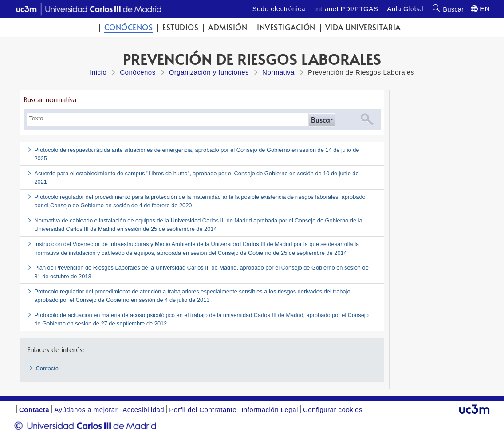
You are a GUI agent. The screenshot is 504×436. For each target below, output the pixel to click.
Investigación (286, 27)
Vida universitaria (363, 27)
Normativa (278, 72)
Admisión (228, 27)
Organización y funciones (209, 72)
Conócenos (129, 27)
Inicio (98, 72)
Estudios (180, 27)
